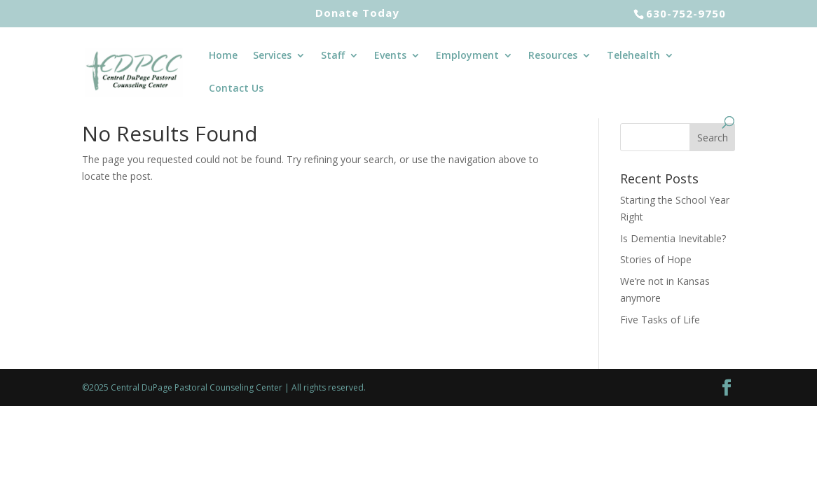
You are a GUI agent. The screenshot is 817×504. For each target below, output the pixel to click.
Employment (467, 56)
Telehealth (633, 56)
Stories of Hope (656, 259)
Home (223, 56)
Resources (553, 56)
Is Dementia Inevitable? (673, 238)
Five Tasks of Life (660, 320)
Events (390, 56)
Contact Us (236, 89)
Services (272, 56)
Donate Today (357, 14)
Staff (333, 56)
